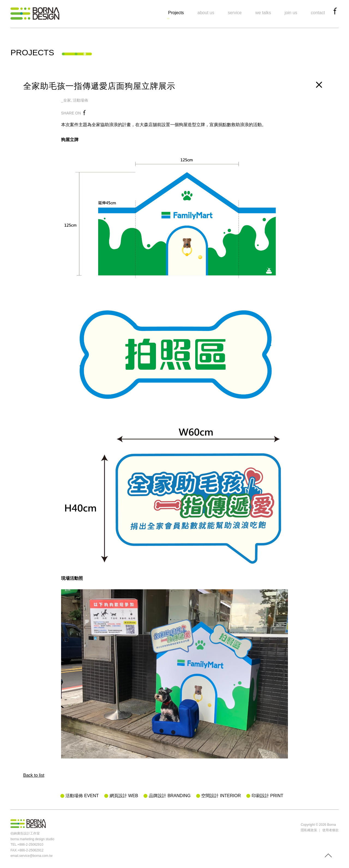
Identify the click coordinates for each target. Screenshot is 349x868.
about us (206, 13)
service (235, 13)
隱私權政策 (309, 830)
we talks (263, 13)
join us (291, 13)
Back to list (34, 775)
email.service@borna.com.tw (31, 856)
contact (318, 13)
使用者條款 (330, 830)
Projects (176, 13)
